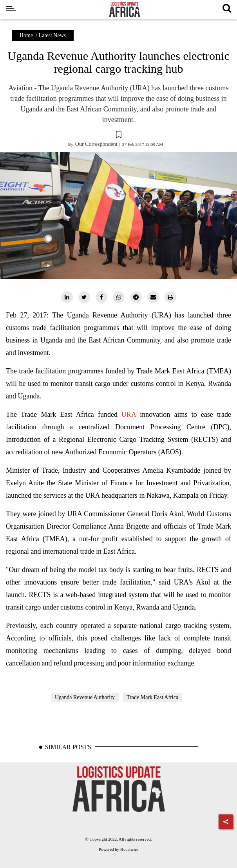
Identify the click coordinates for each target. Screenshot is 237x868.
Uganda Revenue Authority (85, 697)
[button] (118, 136)
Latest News (52, 35)
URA (129, 414)
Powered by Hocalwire (118, 849)
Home (26, 35)
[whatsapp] (119, 297)
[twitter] (84, 297)
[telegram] (136, 297)
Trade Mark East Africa (152, 697)
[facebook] (101, 297)
